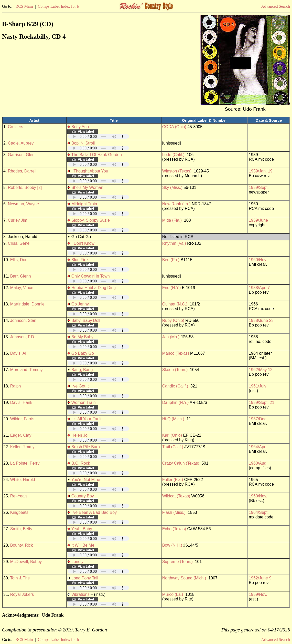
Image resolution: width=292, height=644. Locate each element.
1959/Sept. (259, 187)
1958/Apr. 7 (259, 288)
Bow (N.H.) (172, 545)
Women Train (84, 402)
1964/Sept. (259, 512)
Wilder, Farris (22, 419)
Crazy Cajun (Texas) (181, 463)
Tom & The (20, 578)
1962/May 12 (261, 370)
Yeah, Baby (82, 529)
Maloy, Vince (22, 288)
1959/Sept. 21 (262, 402)
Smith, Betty (21, 529)
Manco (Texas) (176, 353)
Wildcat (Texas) (176, 496)
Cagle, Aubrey (21, 143)
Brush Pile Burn (86, 447)
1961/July (258, 386)
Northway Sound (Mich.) (184, 578)
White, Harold (23, 480)
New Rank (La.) (176, 204)
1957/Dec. (258, 419)
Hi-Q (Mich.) (173, 419)
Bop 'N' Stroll (83, 143)
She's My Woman (87, 187)
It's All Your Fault (86, 419)
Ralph (16, 386)
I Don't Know (83, 243)
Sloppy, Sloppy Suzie (91, 220)
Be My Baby (82, 337)
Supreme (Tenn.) (177, 562)
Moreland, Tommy (26, 370)
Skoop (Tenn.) (175, 370)
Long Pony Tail (85, 578)
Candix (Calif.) (175, 386)
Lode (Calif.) (173, 155)
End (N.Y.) (172, 288)
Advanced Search (276, 6)
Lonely (77, 562)
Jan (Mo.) (171, 337)
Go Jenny (80, 304)
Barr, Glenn (21, 276)
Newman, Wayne (23, 204)
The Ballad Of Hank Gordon (96, 155)
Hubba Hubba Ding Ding (94, 288)
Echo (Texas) (174, 529)
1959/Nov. (258, 594)
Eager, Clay (21, 435)
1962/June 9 (260, 578)
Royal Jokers (22, 594)
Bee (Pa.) (171, 260)
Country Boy (83, 496)
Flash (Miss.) (174, 512)
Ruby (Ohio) (173, 320)
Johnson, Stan (23, 320)
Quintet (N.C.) (175, 304)
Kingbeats (19, 512)
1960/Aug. (258, 463)
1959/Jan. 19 (261, 171)
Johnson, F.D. (23, 337)
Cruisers (16, 127)
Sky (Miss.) (172, 187)
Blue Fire (80, 260)
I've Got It (80, 386)
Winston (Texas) (177, 171)
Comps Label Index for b (58, 6)
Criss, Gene (19, 243)
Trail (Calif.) (173, 447)
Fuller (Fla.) (173, 480)
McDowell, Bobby (26, 562)
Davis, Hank (21, 402)
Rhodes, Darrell (22, 171)
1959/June (258, 220)
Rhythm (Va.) (174, 243)
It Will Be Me (83, 545)
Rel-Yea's (19, 496)
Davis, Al (18, 353)
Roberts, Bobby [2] (25, 187)
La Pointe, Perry (25, 463)
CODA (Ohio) (174, 127)
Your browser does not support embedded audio (98, 136)
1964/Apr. (258, 447)
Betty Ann (80, 127)
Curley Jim (18, 220)
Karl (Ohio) (172, 435)
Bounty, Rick (22, 545)
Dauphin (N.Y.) (176, 402)
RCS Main (24, 6)
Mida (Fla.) (172, 220)
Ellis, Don (19, 260)
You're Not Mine (86, 480)
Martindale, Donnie (27, 304)
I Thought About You (90, 171)
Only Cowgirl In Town (91, 276)
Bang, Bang (82, 370)
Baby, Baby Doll (86, 320)
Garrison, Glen (21, 155)
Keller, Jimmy (22, 447)
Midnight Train (84, 204)
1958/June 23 (261, 320)
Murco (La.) (173, 594)
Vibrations (80, 594)
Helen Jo (79, 435)
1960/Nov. (258, 260)
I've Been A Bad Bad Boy (94, 512)
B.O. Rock (81, 463)
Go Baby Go (83, 353)
